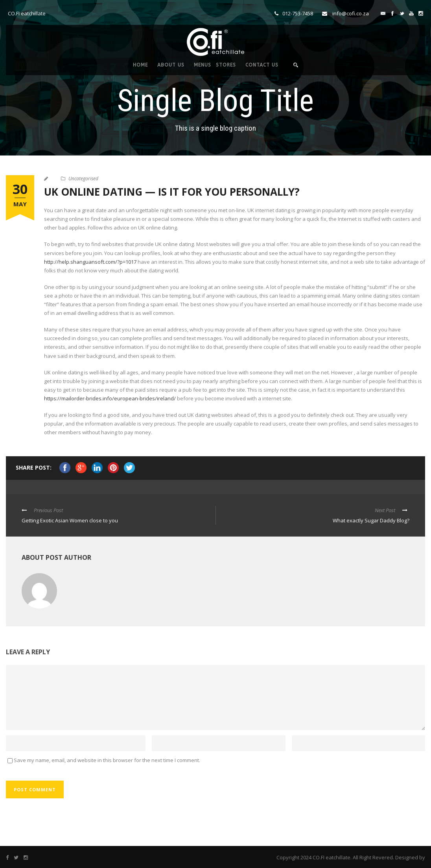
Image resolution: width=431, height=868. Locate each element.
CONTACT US (262, 65)
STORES (226, 65)
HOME (140, 65)
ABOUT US (171, 65)
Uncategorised (83, 179)
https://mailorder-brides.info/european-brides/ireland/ (110, 398)
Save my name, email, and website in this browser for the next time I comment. (107, 760)
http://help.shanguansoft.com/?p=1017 (90, 262)
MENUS (203, 65)
